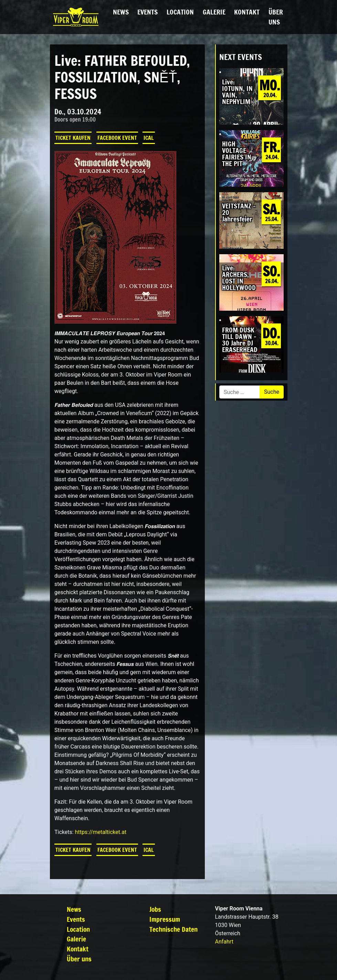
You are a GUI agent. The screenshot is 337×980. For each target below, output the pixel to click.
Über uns (276, 17)
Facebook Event (117, 138)
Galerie (214, 12)
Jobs (155, 909)
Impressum (165, 919)
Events (148, 12)
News (121, 12)
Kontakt (247, 12)
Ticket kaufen (73, 138)
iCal (149, 138)
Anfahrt (224, 942)
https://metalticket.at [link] (101, 832)
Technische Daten (173, 929)
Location (180, 12)
